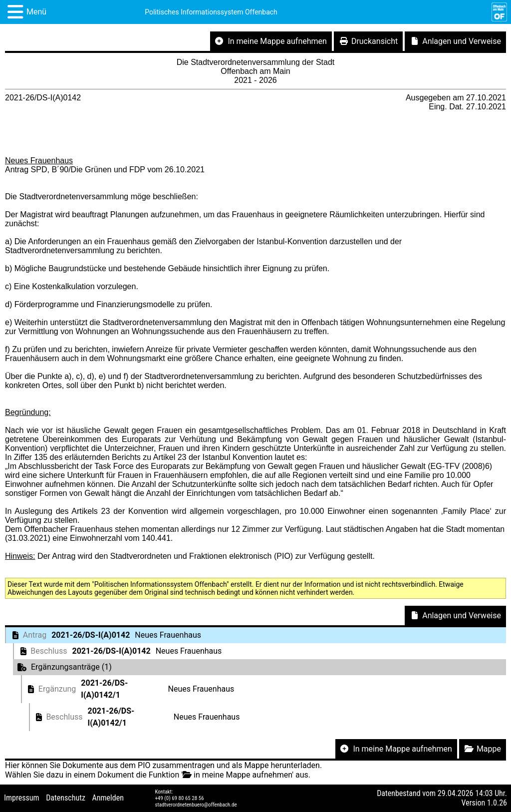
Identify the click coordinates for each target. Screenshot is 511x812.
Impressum (22, 798)
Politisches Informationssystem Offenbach (211, 12)
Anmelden (108, 798)
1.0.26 (497, 803)
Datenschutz (66, 798)
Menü (36, 12)
